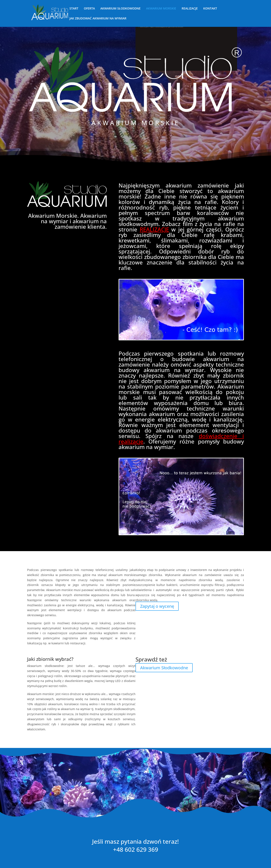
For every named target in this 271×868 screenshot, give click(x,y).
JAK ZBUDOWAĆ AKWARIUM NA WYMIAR (98, 19)
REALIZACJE (190, 9)
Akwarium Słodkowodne (164, 668)
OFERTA (89, 9)
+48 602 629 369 (136, 849)
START (74, 9)
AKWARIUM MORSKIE (161, 9)
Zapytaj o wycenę (157, 606)
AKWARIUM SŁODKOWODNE (120, 9)
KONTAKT (210, 9)
